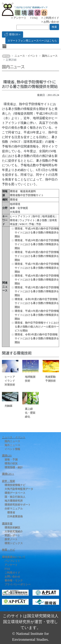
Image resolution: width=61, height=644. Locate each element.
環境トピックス (14, 543)
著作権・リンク (14, 580)
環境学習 (7, 524)
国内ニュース (50, 56)
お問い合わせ (50, 22)
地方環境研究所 (14, 501)
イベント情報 (12, 449)
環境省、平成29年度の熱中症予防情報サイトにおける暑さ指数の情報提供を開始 (37, 244)
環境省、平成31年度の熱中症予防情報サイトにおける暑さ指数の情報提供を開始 (37, 315)
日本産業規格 (15, 516)
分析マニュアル (14, 509)
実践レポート (12, 535)
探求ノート (11, 539)
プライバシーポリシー (18, 584)
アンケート (19, 18)
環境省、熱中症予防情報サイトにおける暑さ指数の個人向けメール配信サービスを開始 (37, 327)
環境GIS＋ (13, 34)
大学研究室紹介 (14, 531)
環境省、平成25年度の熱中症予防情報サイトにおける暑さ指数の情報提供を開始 (37, 291)
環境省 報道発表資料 (23, 191)
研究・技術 (8, 481)
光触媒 (8, 406)
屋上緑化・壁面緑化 (30, 413)
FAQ (34, 18)
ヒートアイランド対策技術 (10, 381)
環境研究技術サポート (18, 505)
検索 (54, 27)
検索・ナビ (8, 550)
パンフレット (12, 561)
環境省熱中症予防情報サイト (27, 195)
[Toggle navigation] (4, 46)
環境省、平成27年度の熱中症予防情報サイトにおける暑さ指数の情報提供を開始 (37, 268)
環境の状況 (11, 463)
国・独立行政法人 (15, 497)
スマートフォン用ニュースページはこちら (32, 41)
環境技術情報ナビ (15, 485)
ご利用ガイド (50, 18)
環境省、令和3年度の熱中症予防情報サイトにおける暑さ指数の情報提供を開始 (37, 338)
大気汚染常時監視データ (19, 489)
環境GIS (7, 456)
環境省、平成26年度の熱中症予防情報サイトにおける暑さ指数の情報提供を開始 (37, 280)
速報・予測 (11, 460)
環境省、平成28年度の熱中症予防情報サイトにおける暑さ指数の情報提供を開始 (37, 256)
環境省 (14, 200)
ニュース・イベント (26, 56)
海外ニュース (12, 445)
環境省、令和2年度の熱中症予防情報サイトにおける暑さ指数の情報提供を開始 (37, 303)
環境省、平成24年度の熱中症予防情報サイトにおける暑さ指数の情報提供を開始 (37, 233)
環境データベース (15, 493)
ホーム (6, 56)
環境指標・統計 (14, 467)
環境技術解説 (12, 528)
